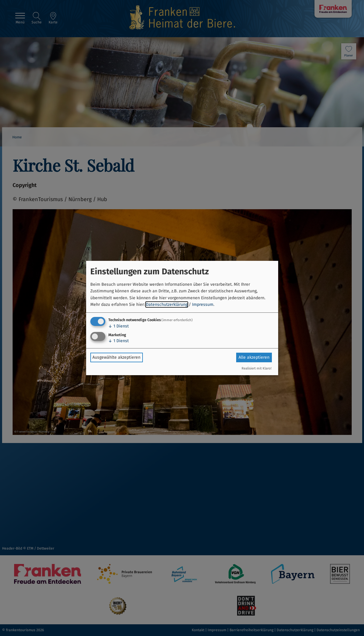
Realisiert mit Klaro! (257, 368)
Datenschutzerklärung (167, 304)
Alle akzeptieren (254, 357)
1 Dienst (119, 326)
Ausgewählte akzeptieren (116, 357)
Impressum (203, 304)
